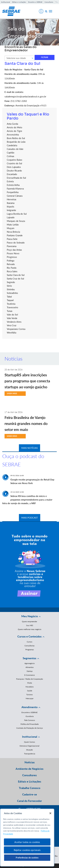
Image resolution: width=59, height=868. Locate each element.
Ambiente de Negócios (29, 769)
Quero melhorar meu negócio (30, 629)
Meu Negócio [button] (30, 616)
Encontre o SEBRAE (35, 2)
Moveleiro (30, 687)
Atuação (29, 750)
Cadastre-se (30, 794)
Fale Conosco (30, 720)
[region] (27, 838)
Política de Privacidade (30, 724)
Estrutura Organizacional (29, 746)
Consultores (49, 2)
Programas (30, 650)
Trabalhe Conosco (30, 788)
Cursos (29, 642)
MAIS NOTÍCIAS (29, 448)
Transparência (30, 754)
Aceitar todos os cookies (27, 842)
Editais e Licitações (19, 2)
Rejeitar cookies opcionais (27, 850)
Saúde (30, 691)
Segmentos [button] (29, 658)
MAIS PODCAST (30, 518)
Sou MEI (30, 625)
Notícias (30, 762)
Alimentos (30, 667)
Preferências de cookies (27, 858)
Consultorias (29, 646)
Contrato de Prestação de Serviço (30, 728)
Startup (30, 671)
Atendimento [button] (29, 707)
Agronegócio (30, 663)
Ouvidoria (30, 716)
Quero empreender (29, 621)
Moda (30, 683)
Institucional (6, 2)
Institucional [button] (30, 737)
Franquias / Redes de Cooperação (30, 679)
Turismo (29, 695)
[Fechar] (50, 813)
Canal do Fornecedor (29, 801)
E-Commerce (29, 675)
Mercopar (30, 698)
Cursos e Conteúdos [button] (29, 636)
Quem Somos (29, 742)
